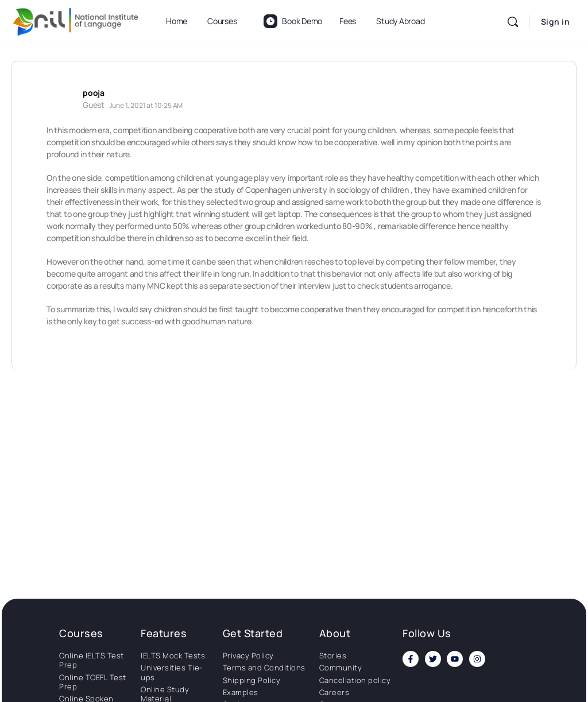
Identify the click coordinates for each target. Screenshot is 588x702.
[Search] (513, 22)
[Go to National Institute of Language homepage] (76, 20)
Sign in (556, 22)
